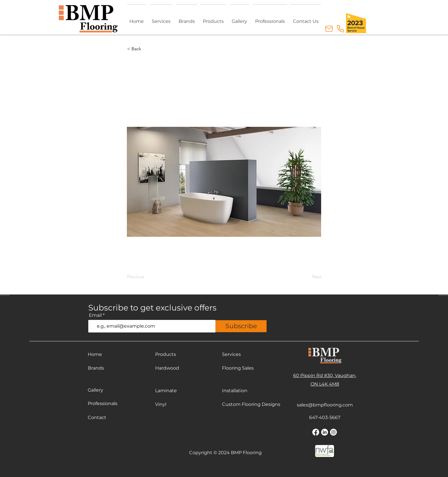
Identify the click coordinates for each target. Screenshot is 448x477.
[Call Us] (340, 29)
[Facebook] (316, 432)
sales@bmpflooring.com (325, 405)
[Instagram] (333, 432)
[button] (213, 19)
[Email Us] (329, 29)
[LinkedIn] (325, 432)
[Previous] (146, 277)
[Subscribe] (241, 326)
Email (95, 315)
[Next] (307, 277)
